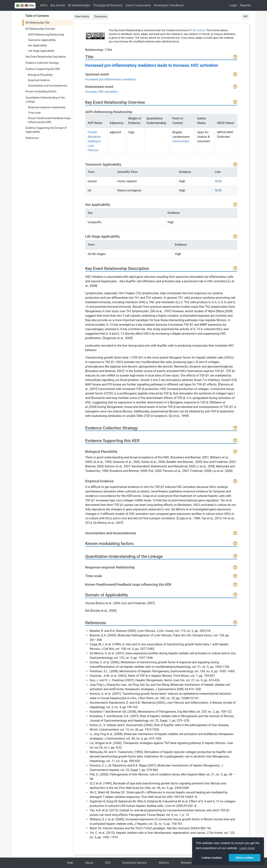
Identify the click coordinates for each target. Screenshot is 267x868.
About (89, 863)
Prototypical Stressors (108, 5)
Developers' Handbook (169, 5)
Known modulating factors (41, 91)
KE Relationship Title (38, 23)
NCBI (218, 181)
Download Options (135, 863)
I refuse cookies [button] (211, 858)
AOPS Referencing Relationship (46, 35)
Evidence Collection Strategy (42, 63)
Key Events (58, 5)
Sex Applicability (37, 45)
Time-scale (34, 113)
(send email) (181, 141)
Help (70, 863)
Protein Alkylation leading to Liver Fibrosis (94, 141)
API (245, 16)
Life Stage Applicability (41, 51)
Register (245, 5)
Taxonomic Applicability (42, 40)
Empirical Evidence (39, 80)
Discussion (101, 16)
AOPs (44, 5)
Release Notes (191, 863)
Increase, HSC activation (101, 92)
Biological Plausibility (40, 75)
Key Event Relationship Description (46, 57)
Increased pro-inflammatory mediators (111, 79)
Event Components (138, 5)
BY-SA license (197, 30)
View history (82, 16)
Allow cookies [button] (245, 858)
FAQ (108, 863)
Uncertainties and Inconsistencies (48, 86)
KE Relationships (79, 5)
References (32, 138)
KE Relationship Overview (40, 29)
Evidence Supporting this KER (43, 69)
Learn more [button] (247, 848)
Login (233, 5)
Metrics (164, 863)
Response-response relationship (47, 107)
